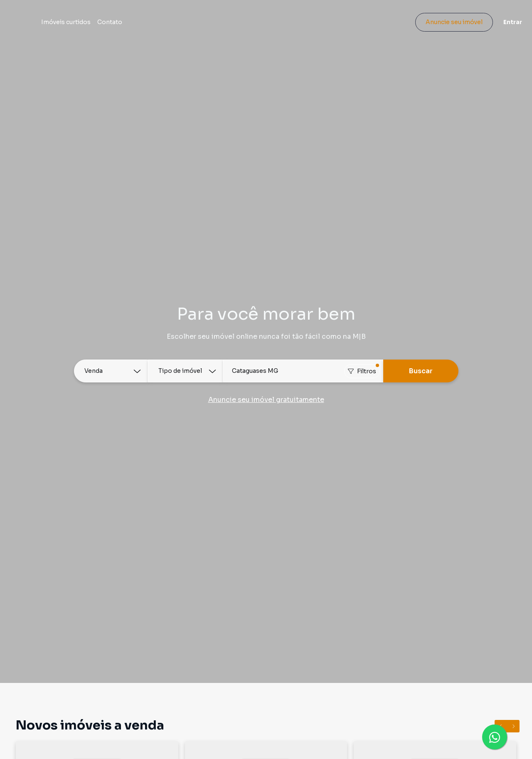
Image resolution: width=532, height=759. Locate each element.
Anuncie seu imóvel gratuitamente (266, 400)
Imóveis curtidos (108, 26)
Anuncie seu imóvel (447, 26)
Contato (152, 26)
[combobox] (303, 371)
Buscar (421, 371)
